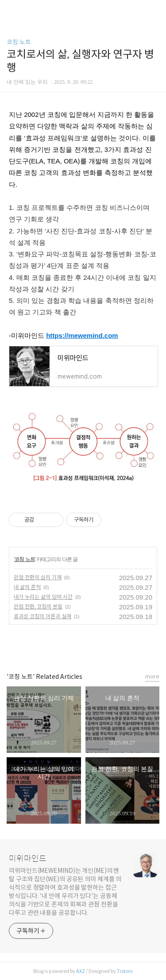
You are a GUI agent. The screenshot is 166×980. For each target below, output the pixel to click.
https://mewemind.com (82, 335)
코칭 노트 (19, 42)
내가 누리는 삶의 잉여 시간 (43, 597)
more (152, 676)
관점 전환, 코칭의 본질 (38, 606)
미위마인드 (28, 859)
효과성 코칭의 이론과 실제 (42, 616)
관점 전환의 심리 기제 (38, 577)
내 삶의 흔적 (27, 587)
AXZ (81, 971)
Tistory (125, 971)
